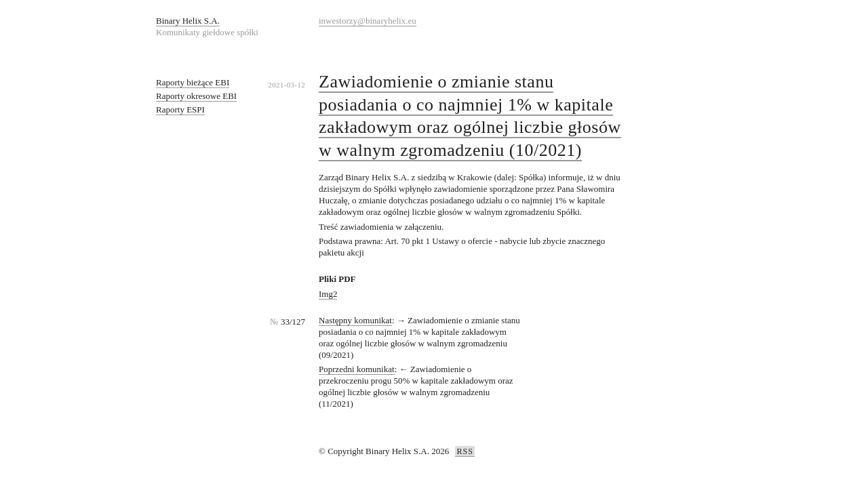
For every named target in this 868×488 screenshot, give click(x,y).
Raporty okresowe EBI (196, 96)
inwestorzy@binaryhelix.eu (368, 21)
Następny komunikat (355, 320)
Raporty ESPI (180, 109)
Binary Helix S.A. (188, 21)
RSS (465, 451)
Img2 (328, 294)
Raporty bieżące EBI (193, 82)
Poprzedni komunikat (357, 369)
